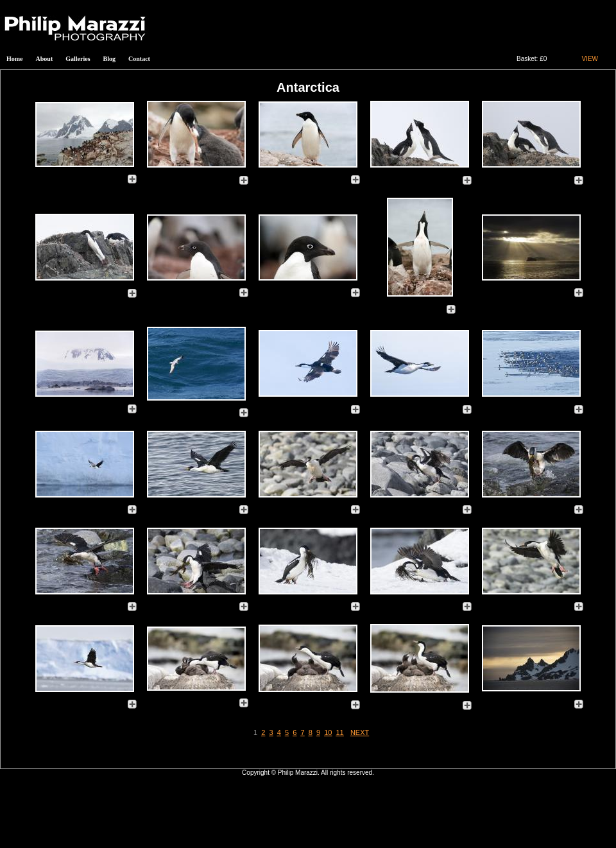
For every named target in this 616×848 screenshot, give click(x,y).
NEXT (360, 732)
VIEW (590, 59)
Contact (139, 59)
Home (15, 59)
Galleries (78, 59)
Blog (109, 59)
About (45, 59)
